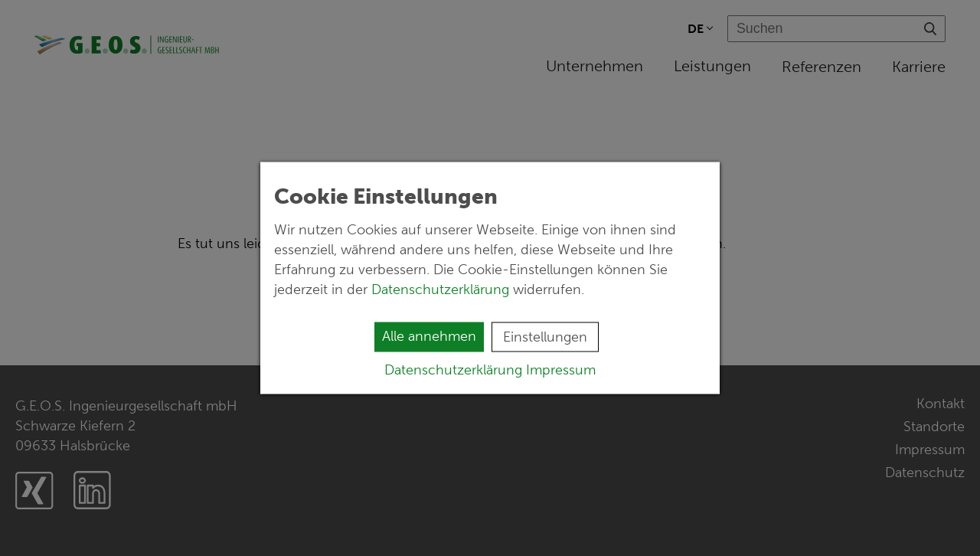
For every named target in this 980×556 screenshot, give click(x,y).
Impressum (561, 370)
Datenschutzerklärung (442, 289)
